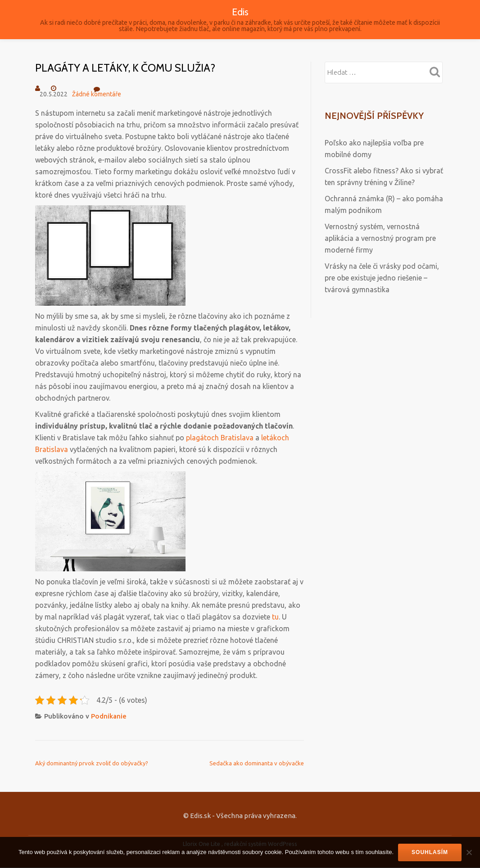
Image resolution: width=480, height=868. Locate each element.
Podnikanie (109, 716)
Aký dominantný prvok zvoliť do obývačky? (92, 763)
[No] (469, 852)
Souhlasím (430, 852)
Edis (240, 12)
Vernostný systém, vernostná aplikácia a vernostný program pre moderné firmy (380, 238)
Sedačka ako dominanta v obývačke (257, 763)
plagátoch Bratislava (220, 438)
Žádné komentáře (97, 91)
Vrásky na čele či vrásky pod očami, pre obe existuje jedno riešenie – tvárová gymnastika (382, 278)
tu (275, 617)
